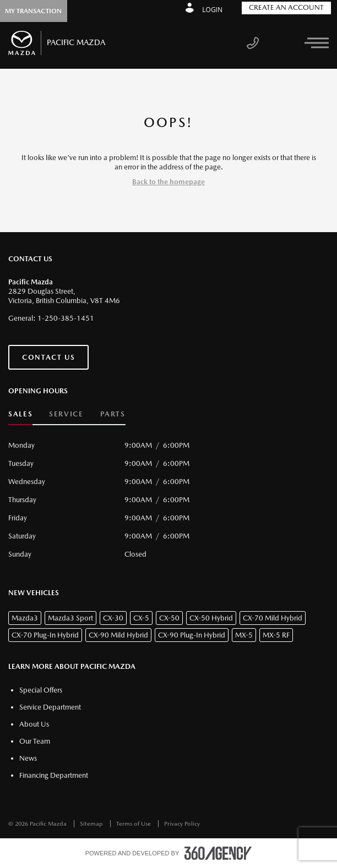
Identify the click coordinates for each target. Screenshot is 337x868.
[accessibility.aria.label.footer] (218, 853)
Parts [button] (113, 414)
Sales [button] (20, 414)
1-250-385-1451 (66, 318)
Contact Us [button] (48, 357)
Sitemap (92, 824)
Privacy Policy (182, 824)
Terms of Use (134, 824)
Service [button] (66, 414)
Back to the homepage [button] (168, 182)
